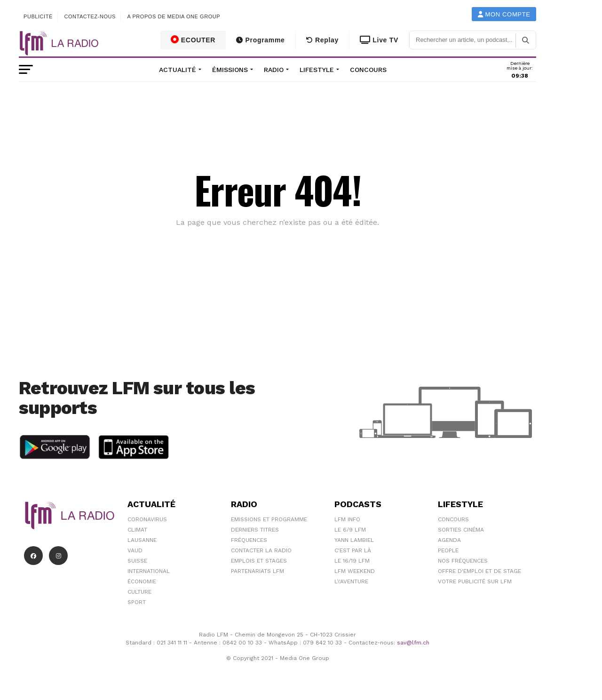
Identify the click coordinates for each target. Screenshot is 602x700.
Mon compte (504, 14)
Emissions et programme (269, 519)
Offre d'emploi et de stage (479, 571)
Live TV (379, 40)
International (149, 571)
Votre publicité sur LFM (475, 581)
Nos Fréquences (463, 561)
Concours (368, 70)
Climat (137, 530)
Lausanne (142, 540)
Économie (142, 581)
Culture (139, 592)
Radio (274, 70)
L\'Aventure (351, 581)
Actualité (178, 70)
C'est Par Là (353, 550)
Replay (322, 40)
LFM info (347, 519)
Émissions (230, 70)
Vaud (135, 550)
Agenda (449, 540)
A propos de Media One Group (174, 16)
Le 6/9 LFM (350, 530)
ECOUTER (193, 40)
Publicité (38, 16)
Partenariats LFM (257, 571)
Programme (260, 40)
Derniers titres (255, 530)
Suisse (137, 561)
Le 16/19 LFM (352, 561)
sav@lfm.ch (413, 643)
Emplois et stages (259, 561)
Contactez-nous (90, 16)
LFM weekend (355, 571)
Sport (137, 602)
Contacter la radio (261, 550)
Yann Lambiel (354, 540)
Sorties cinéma (461, 530)
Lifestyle (317, 70)
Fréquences (249, 540)
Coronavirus (147, 519)
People (448, 550)
